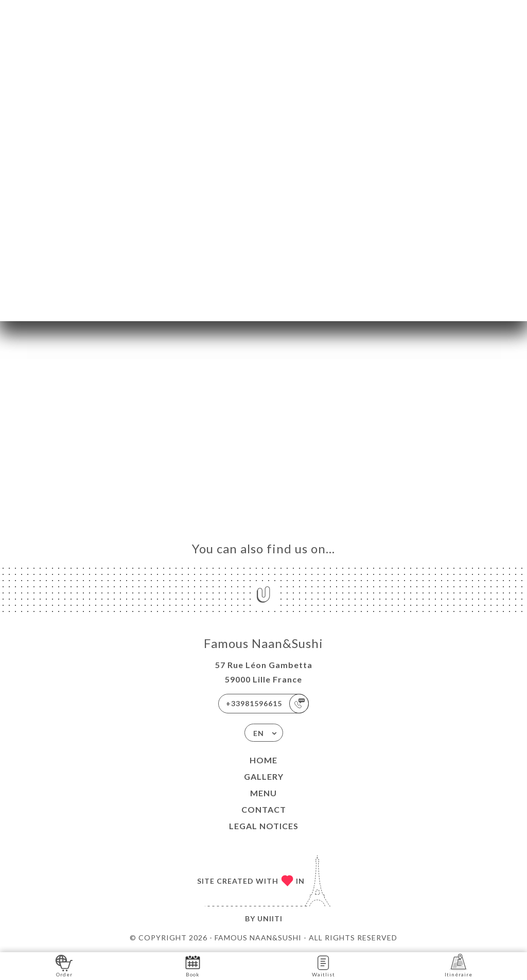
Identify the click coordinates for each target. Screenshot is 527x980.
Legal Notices (264, 826)
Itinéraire (459, 965)
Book (193, 965)
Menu (263, 793)
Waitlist (323, 965)
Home (263, 760)
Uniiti (270, 918)
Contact (264, 809)
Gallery (264, 776)
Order (64, 965)
